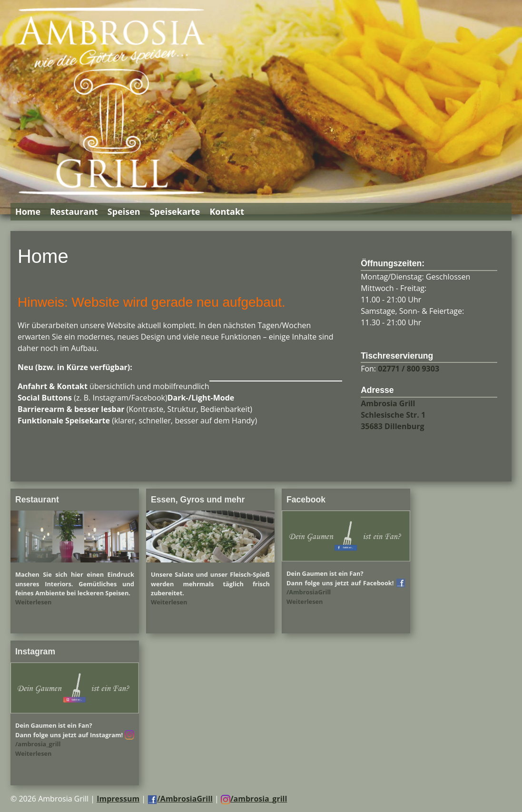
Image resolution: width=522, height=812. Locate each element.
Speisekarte (175, 211)
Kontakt (227, 211)
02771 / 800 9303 (409, 369)
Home (28, 211)
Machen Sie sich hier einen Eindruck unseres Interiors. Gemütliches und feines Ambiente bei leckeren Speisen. (75, 583)
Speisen (124, 211)
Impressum (118, 799)
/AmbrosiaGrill (180, 799)
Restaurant (74, 211)
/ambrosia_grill (254, 799)
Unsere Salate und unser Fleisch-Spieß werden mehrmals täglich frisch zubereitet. (210, 583)
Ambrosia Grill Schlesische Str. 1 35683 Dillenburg (393, 415)
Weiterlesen (34, 602)
